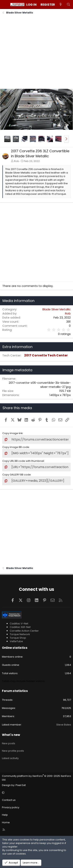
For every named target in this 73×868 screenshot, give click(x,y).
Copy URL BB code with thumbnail (23, 461)
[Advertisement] (36, 52)
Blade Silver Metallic (57, 309)
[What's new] (61, 5)
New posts (9, 743)
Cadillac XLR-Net (20, 627)
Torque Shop (18, 638)
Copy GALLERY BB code (17, 475)
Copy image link (13, 433)
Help (5, 815)
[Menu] (5, 4)
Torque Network (20, 634)
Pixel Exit (21, 785)
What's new (11, 735)
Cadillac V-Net (19, 624)
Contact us (9, 800)
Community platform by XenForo (36, 778)
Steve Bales (64, 725)
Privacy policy (11, 807)
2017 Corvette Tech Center (46, 355)
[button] (66, 139)
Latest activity (10, 758)
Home (6, 822)
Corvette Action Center (24, 631)
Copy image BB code (16, 447)
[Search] (68, 5)
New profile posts (13, 751)
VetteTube (16, 641)
